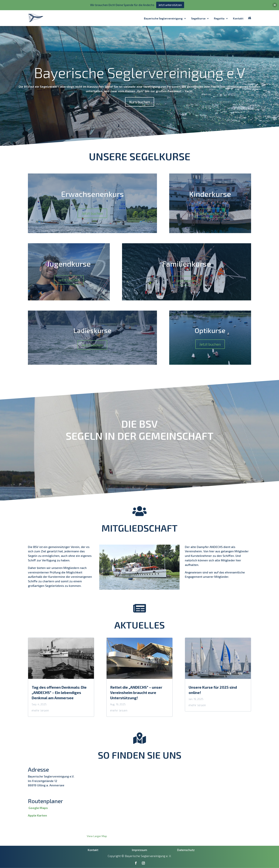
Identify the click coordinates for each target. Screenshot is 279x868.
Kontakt (238, 19)
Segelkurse (198, 19)
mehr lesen (40, 710)
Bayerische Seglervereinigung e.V (140, 72)
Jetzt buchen (92, 213)
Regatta (219, 19)
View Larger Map (97, 836)
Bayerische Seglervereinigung (163, 19)
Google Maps (38, 808)
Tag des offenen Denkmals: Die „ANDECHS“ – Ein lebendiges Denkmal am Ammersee (59, 692)
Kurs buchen (140, 102)
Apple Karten (37, 815)
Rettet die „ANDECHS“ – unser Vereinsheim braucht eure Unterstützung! (136, 692)
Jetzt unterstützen (170, 5)
